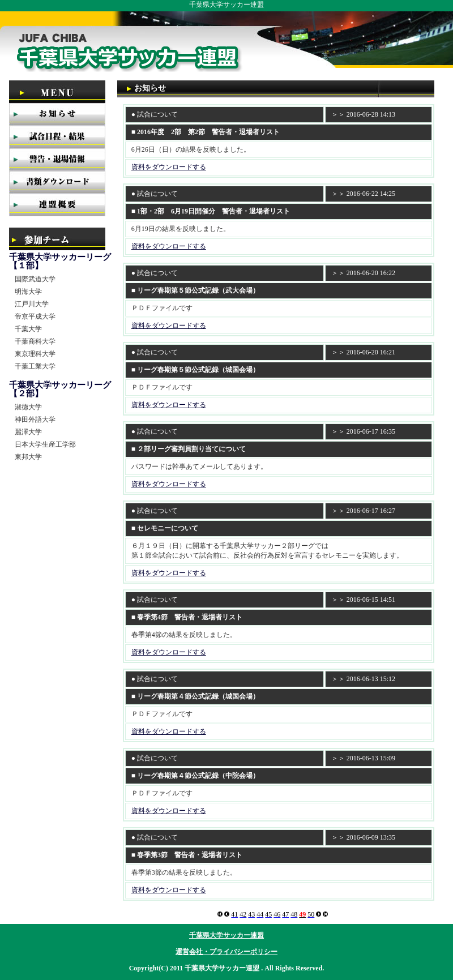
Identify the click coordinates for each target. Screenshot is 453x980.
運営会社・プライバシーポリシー (226, 952)
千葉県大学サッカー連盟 (226, 935)
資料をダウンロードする (169, 167)
